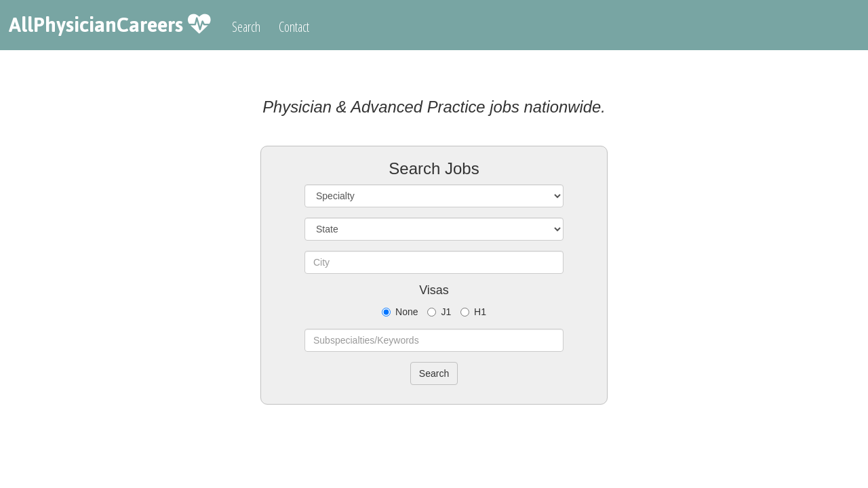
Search (246, 27)
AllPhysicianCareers (96, 25)
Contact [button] (294, 27)
